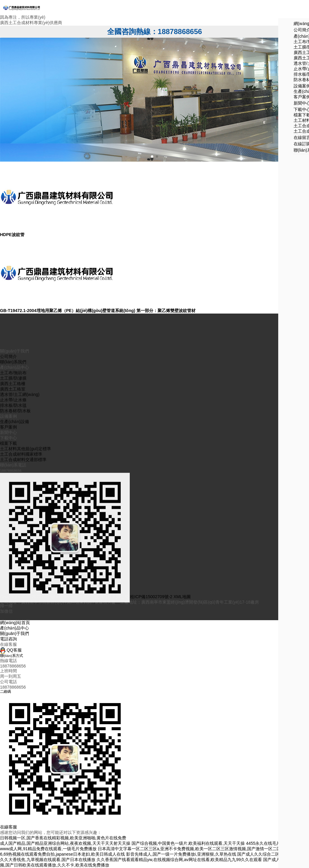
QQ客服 (11, 650)
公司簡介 (8, 494)
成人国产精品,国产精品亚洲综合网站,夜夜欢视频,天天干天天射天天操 (65, 843)
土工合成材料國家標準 (21, 591)
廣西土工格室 (13, 526)
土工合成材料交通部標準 (23, 597)
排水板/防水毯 (13, 542)
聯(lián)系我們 (13, 499)
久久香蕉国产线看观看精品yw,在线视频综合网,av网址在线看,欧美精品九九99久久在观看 (179, 860)
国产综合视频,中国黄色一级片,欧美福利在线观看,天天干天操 (188, 843)
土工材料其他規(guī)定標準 (25, 586)
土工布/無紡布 (13, 510)
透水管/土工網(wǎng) (20, 532)
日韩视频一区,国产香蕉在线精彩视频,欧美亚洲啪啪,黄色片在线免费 (63, 838)
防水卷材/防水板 (15, 548)
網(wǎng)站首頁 (15, 623)
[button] (152, 156)
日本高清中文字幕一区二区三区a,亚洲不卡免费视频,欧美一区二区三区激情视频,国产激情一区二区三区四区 (198, 849)
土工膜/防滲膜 (13, 515)
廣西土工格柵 (13, 521)
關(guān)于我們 (14, 633)
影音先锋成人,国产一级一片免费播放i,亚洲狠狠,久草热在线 (181, 854)
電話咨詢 (8, 639)
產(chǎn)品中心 (14, 628)
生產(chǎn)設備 (14, 559)
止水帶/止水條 (13, 537)
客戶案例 (8, 564)
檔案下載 (8, 580)
